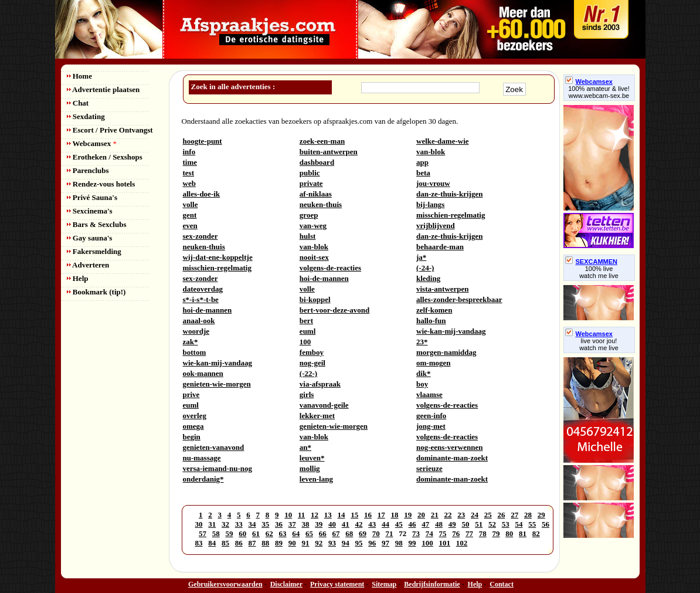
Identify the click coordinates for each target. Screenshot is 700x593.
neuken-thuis (321, 204)
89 (279, 543)
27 (514, 515)
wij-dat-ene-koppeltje (218, 257)
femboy (312, 352)
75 (443, 533)
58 (216, 533)
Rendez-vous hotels (101, 184)
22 (448, 515)
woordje (196, 331)
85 (225, 543)
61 (256, 533)
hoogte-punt (203, 141)
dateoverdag (203, 289)
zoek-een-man (322, 141)
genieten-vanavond (214, 447)
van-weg (313, 226)
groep (309, 215)
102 (462, 543)
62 (269, 533)
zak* (191, 342)
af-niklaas (316, 194)
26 (502, 515)
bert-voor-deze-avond (334, 310)
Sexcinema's (90, 211)
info (189, 152)
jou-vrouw (433, 183)
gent (190, 215)
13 (328, 515)
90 (292, 543)
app (422, 162)
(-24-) (425, 268)
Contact (502, 584)
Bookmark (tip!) (96, 292)
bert (306, 321)
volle (191, 204)
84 (212, 543)
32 (225, 524)
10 (288, 515)
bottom (195, 352)
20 (421, 515)
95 (359, 543)
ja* (421, 257)
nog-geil (312, 363)
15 (354, 515)
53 (506, 524)
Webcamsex (92, 143)
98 (399, 543)
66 (323, 533)
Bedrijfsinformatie (432, 584)
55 (532, 524)
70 (376, 533)
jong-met (431, 426)
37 (292, 524)
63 (283, 533)
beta (423, 173)
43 (372, 524)
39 (319, 524)
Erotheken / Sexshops (105, 157)
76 (456, 533)
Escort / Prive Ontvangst (110, 130)
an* (305, 447)
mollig (310, 468)
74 (429, 533)
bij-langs (430, 204)
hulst (307, 236)
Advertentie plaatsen (103, 89)
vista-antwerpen (443, 289)
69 (363, 533)
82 (536, 533)
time (190, 162)
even (190, 226)
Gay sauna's (90, 238)
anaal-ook (199, 321)
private (311, 183)
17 (381, 515)
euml (307, 331)
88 (265, 543)
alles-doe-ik (202, 194)
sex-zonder (201, 236)
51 (479, 524)
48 (439, 524)
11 (301, 515)
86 (239, 543)
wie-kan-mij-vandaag (451, 331)
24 (475, 515)
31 (212, 524)
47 (425, 524)
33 (239, 524)
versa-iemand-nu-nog (218, 468)
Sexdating (86, 116)
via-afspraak (320, 384)
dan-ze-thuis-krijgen (449, 194)
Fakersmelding (94, 251)
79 (496, 533)
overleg (195, 416)
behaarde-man (440, 247)
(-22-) (308, 373)
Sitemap (384, 584)
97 (385, 543)
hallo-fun (431, 321)
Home (79, 76)
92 (319, 543)
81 (523, 533)
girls (307, 394)
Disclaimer (286, 584)
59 (230, 533)
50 (466, 524)
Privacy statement (337, 584)
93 (332, 543)
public (310, 173)
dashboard (317, 162)
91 (306, 543)
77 (469, 533)
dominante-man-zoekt (452, 458)
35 (265, 524)
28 (528, 515)
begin (192, 437)
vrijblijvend (436, 226)
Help (78, 278)
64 (296, 533)
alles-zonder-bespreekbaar (459, 299)
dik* (424, 373)
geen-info (431, 416)
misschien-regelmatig (451, 215)
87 (252, 543)
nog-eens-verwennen (449, 447)
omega (193, 426)
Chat (78, 103)
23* (422, 342)
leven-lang (316, 479)
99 (412, 543)
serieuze (429, 468)
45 (399, 524)
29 (541, 515)
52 (492, 524)
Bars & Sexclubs (97, 224)
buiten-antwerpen (329, 152)
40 (332, 524)
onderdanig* (203, 479)
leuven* (312, 458)
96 (372, 543)
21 (435, 515)
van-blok (431, 152)
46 (412, 524)
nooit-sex (314, 257)
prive (191, 394)
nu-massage (202, 458)
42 (359, 524)
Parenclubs (88, 170)
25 (488, 515)
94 (346, 543)
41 (346, 524)
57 (203, 533)
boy (422, 384)
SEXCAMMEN (592, 262)
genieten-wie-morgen (217, 384)
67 (336, 533)
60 (242, 533)
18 (395, 515)
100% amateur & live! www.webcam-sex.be (599, 92)
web (189, 183)
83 (199, 543)
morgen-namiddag (446, 352)
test (189, 173)
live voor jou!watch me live (599, 344)
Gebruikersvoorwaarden (225, 584)
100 (305, 342)
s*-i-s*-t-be (201, 299)
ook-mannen (203, 373)
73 (416, 533)
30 (199, 524)
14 (341, 515)
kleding (428, 278)
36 (279, 524)
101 (445, 543)
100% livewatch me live (599, 272)
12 (315, 515)
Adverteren (88, 265)
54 (519, 524)
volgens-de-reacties (330, 268)
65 (309, 533)
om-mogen (434, 363)
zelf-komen (434, 310)
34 (252, 524)
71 (390, 533)
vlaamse (429, 394)
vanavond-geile (324, 405)
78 (483, 533)
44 (385, 524)
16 (368, 515)
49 (452, 524)
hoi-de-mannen (324, 278)
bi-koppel (315, 299)
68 (349, 533)
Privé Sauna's (92, 197)
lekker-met (317, 416)
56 (546, 524)
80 (509, 533)
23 (461, 515)
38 (306, 524)
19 (408, 515)
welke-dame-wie (443, 141)
